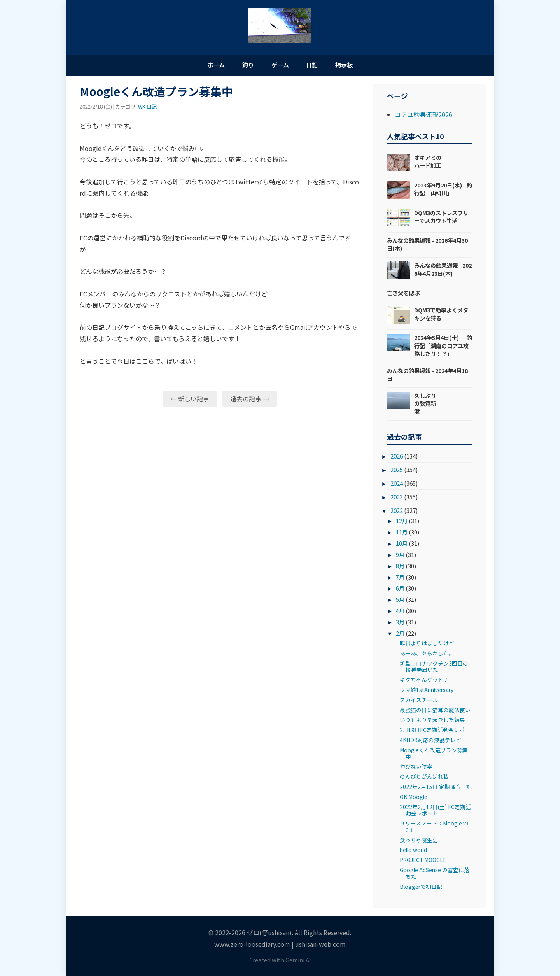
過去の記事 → (250, 400)
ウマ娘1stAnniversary (427, 692)
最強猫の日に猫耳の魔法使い (435, 711)
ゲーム (280, 65)
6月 (400, 590)
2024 (397, 485)
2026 (397, 458)
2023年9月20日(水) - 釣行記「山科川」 (443, 191)
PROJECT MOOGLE (423, 862)
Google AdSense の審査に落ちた (435, 875)
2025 (397, 471)
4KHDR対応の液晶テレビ (430, 742)
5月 (400, 601)
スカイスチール (419, 702)
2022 (397, 512)
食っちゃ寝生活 (419, 841)
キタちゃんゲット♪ (424, 682)
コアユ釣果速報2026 (423, 116)
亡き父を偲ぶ (403, 295)
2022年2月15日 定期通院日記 (436, 789)
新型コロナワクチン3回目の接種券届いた (434, 668)
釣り (241, 65)
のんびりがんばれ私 (424, 778)
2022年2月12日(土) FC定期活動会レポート (435, 812)
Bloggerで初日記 (421, 888)
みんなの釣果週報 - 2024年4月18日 (427, 376)
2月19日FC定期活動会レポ (432, 732)
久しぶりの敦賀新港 (425, 405)
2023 (397, 499)
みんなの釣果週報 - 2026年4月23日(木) (443, 271)
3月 (400, 624)
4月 (400, 612)
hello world (413, 852)
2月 (400, 635)
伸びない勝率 (416, 768)
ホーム (202, 65)
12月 (402, 523)
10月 (402, 545)
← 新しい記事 (190, 400)
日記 (319, 65)
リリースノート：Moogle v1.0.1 (435, 828)
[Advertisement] (220, 475)
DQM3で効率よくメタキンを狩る (441, 316)
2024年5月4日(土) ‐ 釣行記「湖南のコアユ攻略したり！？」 (443, 347)
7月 (400, 579)
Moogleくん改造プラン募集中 (434, 755)
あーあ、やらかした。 (427, 655)
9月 (400, 556)
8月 (400, 567)
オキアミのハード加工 (428, 163)
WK (142, 108)
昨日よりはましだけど (427, 645)
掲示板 (358, 65)
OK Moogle (414, 799)
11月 (402, 534)
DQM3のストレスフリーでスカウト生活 (441, 218)
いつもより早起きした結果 (432, 722)
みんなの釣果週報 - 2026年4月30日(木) (427, 246)
